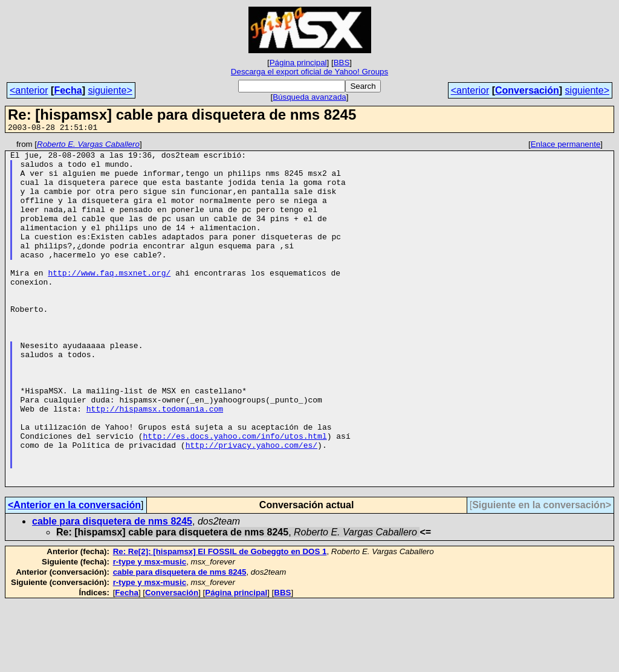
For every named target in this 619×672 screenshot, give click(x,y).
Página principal (298, 63)
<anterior (29, 90)
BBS (342, 63)
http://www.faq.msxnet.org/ (109, 300)
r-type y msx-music (150, 631)
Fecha (68, 90)
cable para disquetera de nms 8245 (112, 590)
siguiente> (110, 90)
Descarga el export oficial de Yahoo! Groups (309, 72)
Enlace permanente (566, 146)
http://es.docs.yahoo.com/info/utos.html (235, 496)
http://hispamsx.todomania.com (155, 463)
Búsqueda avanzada (309, 97)
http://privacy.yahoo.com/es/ (251, 506)
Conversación (527, 90)
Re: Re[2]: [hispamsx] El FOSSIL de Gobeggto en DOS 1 (220, 620)
